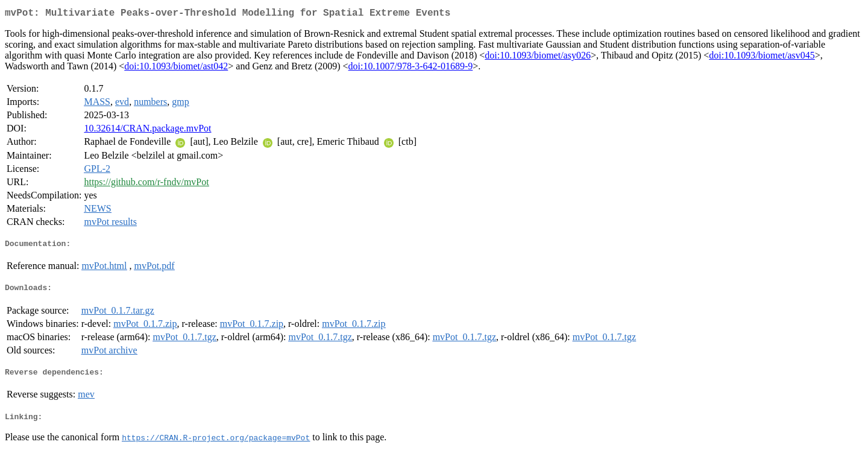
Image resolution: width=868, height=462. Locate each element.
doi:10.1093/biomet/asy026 (538, 58)
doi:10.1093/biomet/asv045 (762, 58)
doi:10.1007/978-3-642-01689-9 (411, 68)
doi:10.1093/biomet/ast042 (176, 68)
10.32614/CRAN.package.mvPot (147, 131)
